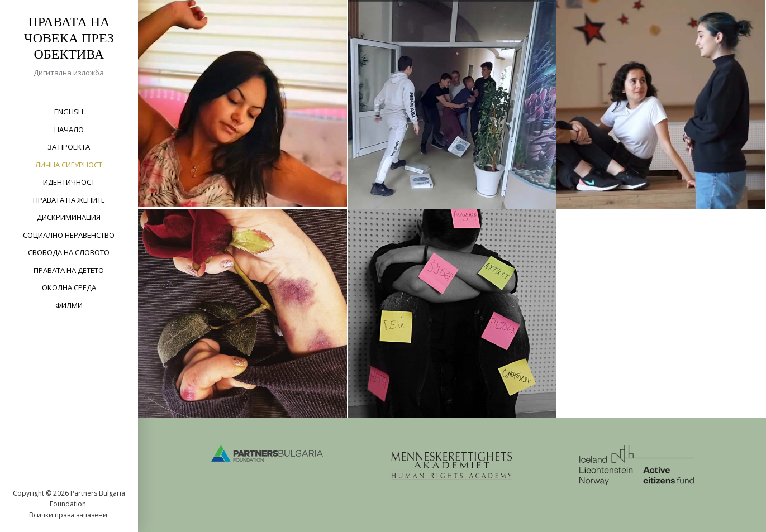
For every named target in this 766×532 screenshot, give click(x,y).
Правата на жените (69, 200)
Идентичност (69, 182)
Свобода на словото (69, 252)
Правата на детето (69, 270)
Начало (69, 130)
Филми (69, 305)
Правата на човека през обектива (69, 38)
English (69, 112)
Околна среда (69, 287)
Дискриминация (69, 217)
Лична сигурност (69, 165)
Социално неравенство (69, 235)
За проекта (69, 147)
